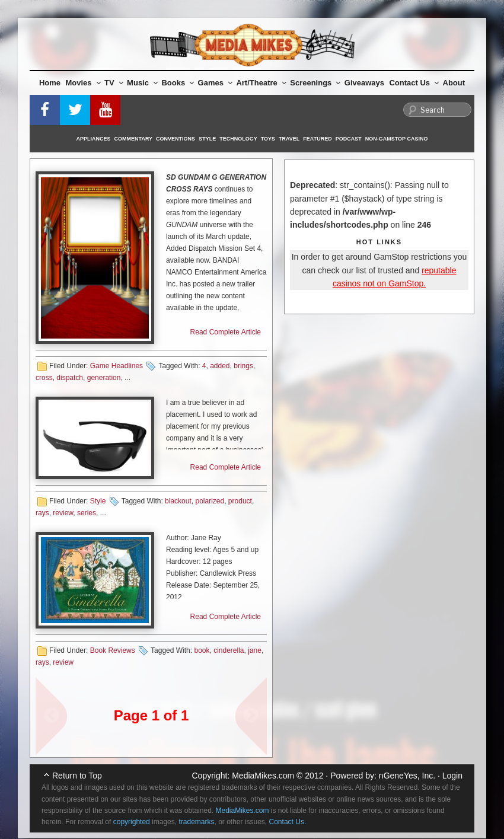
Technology (238, 139)
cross (44, 378)
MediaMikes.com (263, 776)
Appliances (94, 139)
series (87, 513)
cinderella (229, 650)
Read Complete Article (226, 332)
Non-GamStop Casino (397, 139)
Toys (268, 139)
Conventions (176, 139)
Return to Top (77, 776)
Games (215, 83)
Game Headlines (117, 366)
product (240, 501)
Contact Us (414, 83)
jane (255, 650)
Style (207, 139)
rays (42, 513)
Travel (289, 139)
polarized (210, 501)
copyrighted (132, 822)
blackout (178, 501)
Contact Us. (288, 822)
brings (243, 366)
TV (114, 83)
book (202, 650)
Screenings (315, 83)
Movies (83, 83)
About (454, 83)
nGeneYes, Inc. (407, 776)
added (220, 366)
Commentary (134, 139)
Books (178, 83)
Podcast (349, 139)
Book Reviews (113, 650)
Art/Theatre (261, 83)
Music (142, 83)
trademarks (196, 822)
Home (50, 83)
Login (452, 776)
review (63, 513)
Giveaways (364, 83)
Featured (317, 139)
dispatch (70, 378)
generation (104, 378)
